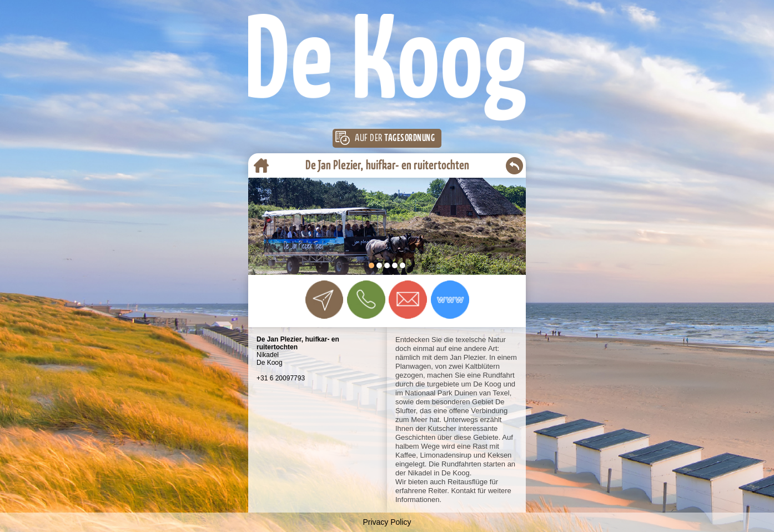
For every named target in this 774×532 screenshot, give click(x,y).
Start (512, 269)
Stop (521, 269)
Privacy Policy (387, 522)
